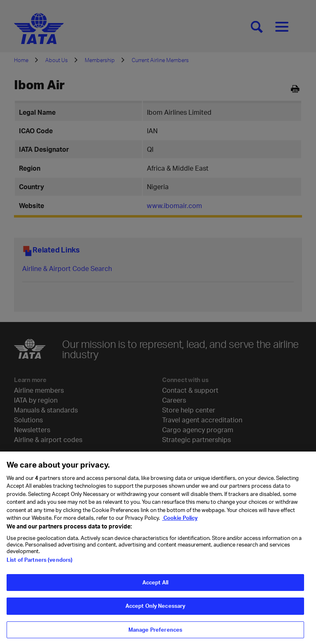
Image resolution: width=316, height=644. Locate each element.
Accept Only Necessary (156, 609)
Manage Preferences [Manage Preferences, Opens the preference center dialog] (155, 633)
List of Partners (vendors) (39, 563)
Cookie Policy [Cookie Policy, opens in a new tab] (180, 522)
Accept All (155, 586)
